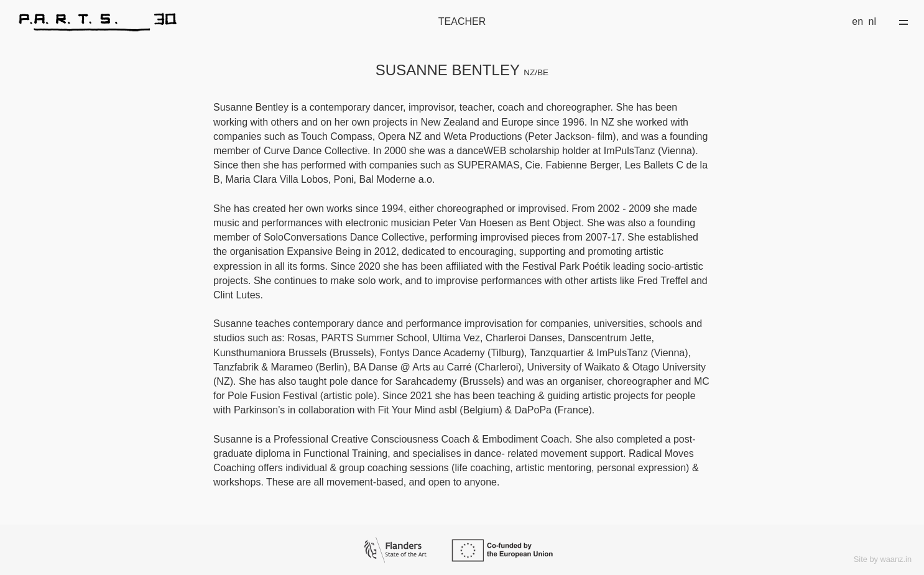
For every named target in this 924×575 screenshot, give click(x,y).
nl (872, 21)
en (857, 21)
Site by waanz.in (883, 559)
